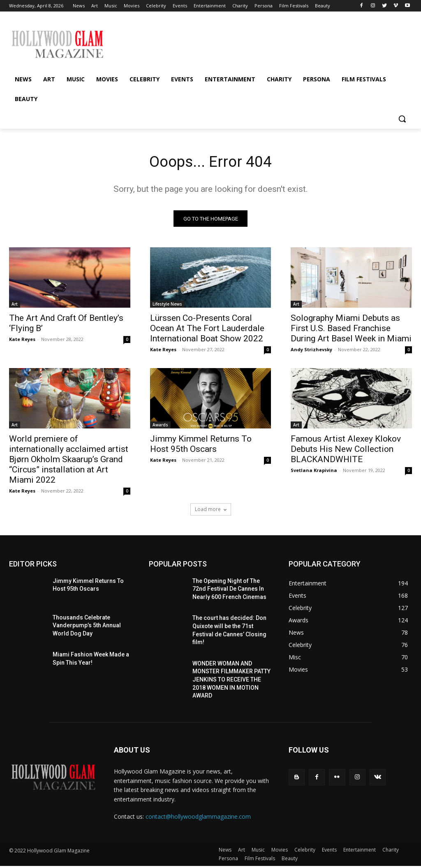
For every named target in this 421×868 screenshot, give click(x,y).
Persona (228, 860)
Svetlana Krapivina (314, 473)
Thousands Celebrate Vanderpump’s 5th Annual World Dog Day (87, 627)
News (225, 852)
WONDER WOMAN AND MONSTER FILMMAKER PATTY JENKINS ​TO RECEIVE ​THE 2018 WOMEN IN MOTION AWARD (231, 682)
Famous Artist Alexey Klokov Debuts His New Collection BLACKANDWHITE (346, 451)
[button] (402, 119)
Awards (160, 427)
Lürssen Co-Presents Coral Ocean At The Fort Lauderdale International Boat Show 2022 (207, 330)
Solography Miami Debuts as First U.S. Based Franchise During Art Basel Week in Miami (351, 330)
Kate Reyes (22, 341)
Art (15, 306)
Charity (391, 852)
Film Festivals (260, 860)
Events (329, 852)
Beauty (290, 860)
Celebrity (305, 852)
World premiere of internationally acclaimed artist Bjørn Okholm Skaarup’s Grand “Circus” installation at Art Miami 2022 (69, 462)
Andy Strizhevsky (311, 351)
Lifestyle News (167, 306)
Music (258, 852)
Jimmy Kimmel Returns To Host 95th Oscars (201, 446)
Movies (280, 852)
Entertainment (360, 852)
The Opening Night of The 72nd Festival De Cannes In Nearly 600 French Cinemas (229, 591)
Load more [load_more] (211, 511)
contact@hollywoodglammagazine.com (198, 818)
